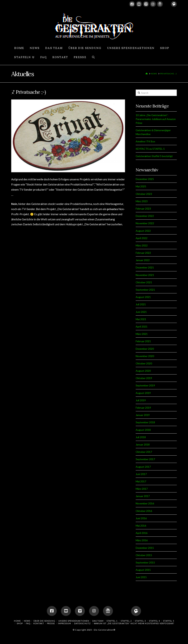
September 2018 (145, 422)
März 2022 (142, 245)
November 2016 (145, 503)
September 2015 (145, 562)
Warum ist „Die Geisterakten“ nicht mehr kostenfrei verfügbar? (134, 623)
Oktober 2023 (144, 194)
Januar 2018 (143, 444)
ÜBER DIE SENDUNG (44, 621)
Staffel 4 (154, 621)
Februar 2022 (143, 253)
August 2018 (143, 430)
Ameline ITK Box (145, 141)
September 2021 (145, 290)
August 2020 (143, 371)
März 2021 (142, 334)
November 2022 (145, 223)
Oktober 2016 (144, 511)
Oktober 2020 (144, 363)
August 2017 (143, 467)
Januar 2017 (143, 496)
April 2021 (142, 326)
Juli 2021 (141, 304)
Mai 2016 (141, 526)
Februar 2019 (143, 408)
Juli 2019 (141, 400)
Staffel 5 (169, 621)
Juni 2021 (141, 312)
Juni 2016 (141, 518)
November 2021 (145, 275)
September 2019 (145, 385)
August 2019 (143, 393)
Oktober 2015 (144, 555)
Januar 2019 (143, 415)
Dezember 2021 (145, 267)
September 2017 (145, 459)
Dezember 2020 (145, 349)
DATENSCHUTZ (82, 623)
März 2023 (142, 201)
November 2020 (145, 356)
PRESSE (51, 623)
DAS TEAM (98, 621)
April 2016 (142, 533)
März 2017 (142, 489)
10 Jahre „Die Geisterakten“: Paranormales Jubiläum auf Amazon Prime (156, 119)
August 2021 (143, 297)
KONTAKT (39, 623)
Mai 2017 (141, 481)
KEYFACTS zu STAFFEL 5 (150, 149)
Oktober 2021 (144, 282)
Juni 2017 (141, 474)
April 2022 (142, 238)
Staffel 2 (126, 621)
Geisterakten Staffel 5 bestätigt (154, 156)
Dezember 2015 (145, 548)
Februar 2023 (143, 209)
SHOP (20, 623)
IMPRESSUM (65, 623)
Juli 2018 (141, 437)
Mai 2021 (141, 319)
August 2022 (143, 231)
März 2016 (142, 540)
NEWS (27, 621)
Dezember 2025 (145, 179)
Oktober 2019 (144, 378)
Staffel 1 (112, 621)
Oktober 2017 (144, 452)
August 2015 (143, 570)
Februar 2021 (143, 341)
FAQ (28, 623)
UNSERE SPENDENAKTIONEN (74, 621)
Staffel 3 (140, 621)
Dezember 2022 (145, 216)
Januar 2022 (143, 260)
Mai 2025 (141, 186)
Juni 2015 (141, 577)
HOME (17, 621)
